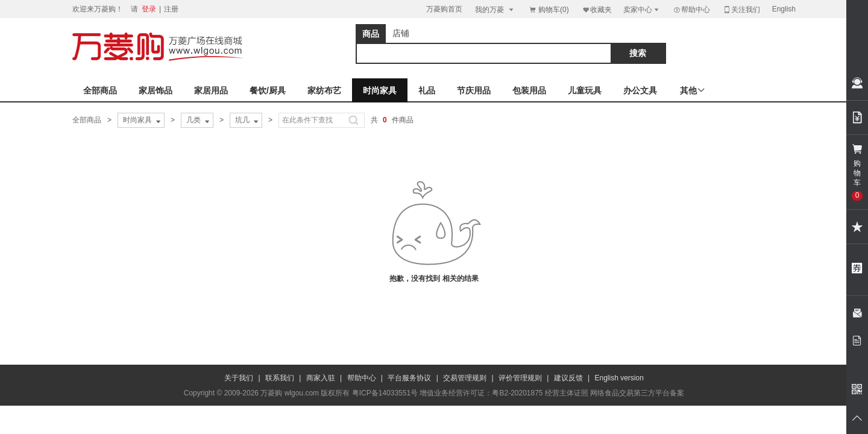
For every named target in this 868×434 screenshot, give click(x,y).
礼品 (427, 90)
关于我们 (239, 378)
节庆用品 (474, 90)
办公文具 (640, 90)
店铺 (401, 33)
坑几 (248, 121)
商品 (371, 34)
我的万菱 (495, 9)
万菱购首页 (444, 9)
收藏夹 (597, 9)
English (784, 9)
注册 (171, 9)
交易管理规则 (465, 378)
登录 (149, 9)
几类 (199, 121)
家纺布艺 (324, 90)
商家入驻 (321, 378)
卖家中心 (642, 9)
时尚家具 (380, 90)
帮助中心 (691, 10)
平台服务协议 (409, 378)
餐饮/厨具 (268, 90)
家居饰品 (156, 90)
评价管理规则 (520, 378)
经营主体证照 (567, 393)
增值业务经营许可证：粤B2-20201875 (481, 393)
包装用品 (529, 90)
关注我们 (741, 9)
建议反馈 (568, 378)
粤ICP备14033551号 (385, 393)
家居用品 (211, 90)
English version (619, 378)
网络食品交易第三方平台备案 (637, 393)
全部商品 (100, 90)
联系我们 (280, 378)
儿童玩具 (585, 90)
